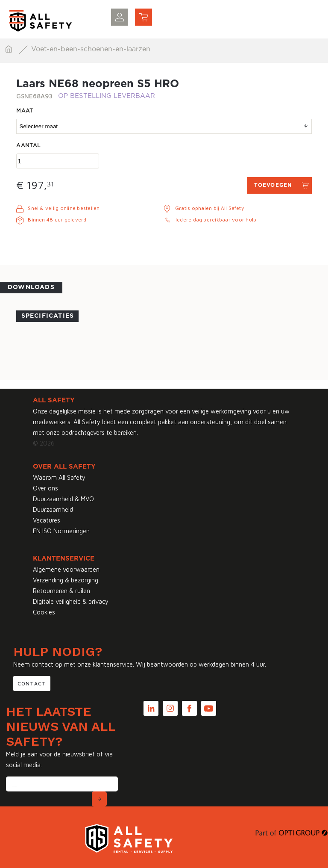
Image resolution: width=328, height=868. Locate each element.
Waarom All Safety (59, 477)
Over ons (45, 488)
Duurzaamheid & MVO (63, 499)
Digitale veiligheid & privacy (71, 601)
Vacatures (47, 520)
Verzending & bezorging (66, 580)
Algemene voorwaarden (66, 569)
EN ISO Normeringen (61, 531)
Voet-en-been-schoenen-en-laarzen (91, 49)
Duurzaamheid (53, 509)
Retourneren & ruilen (61, 591)
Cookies (44, 612)
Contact (32, 683)
